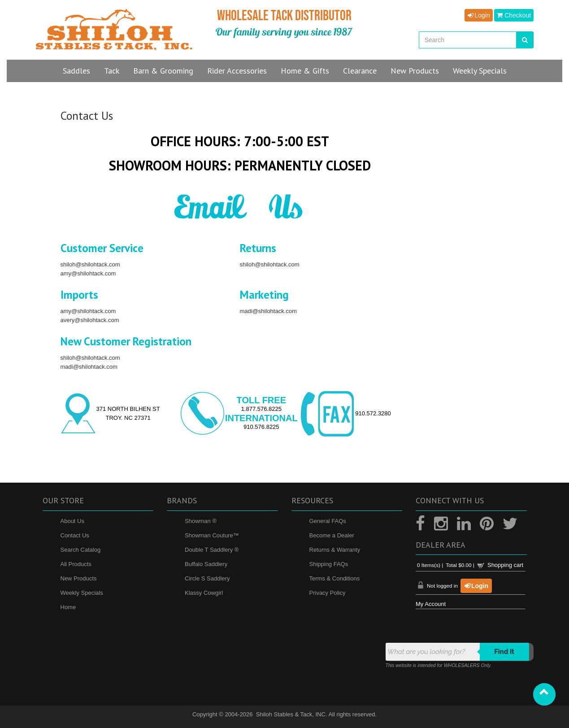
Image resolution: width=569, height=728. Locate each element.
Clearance (360, 71)
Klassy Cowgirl (204, 593)
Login (478, 15)
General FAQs (328, 521)
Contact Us (75, 535)
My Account (431, 604)
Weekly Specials (82, 593)
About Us (72, 521)
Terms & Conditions (335, 578)
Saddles (76, 71)
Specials (480, 71)
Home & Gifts (305, 71)
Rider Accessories (237, 71)
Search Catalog (81, 550)
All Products (76, 564)
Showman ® (201, 521)
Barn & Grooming (163, 71)
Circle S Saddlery (207, 578)
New (415, 71)
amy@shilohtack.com (88, 273)
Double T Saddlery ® (212, 550)
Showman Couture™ (212, 535)
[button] (544, 694)
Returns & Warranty (335, 550)
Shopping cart (505, 565)
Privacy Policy (328, 593)
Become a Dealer (332, 535)
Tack (112, 71)
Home (68, 607)
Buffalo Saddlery (206, 564)
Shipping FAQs (329, 564)
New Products (79, 578)
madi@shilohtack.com (268, 311)
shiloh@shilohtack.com (90, 264)
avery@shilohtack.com (90, 320)
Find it (504, 652)
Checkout (514, 15)
